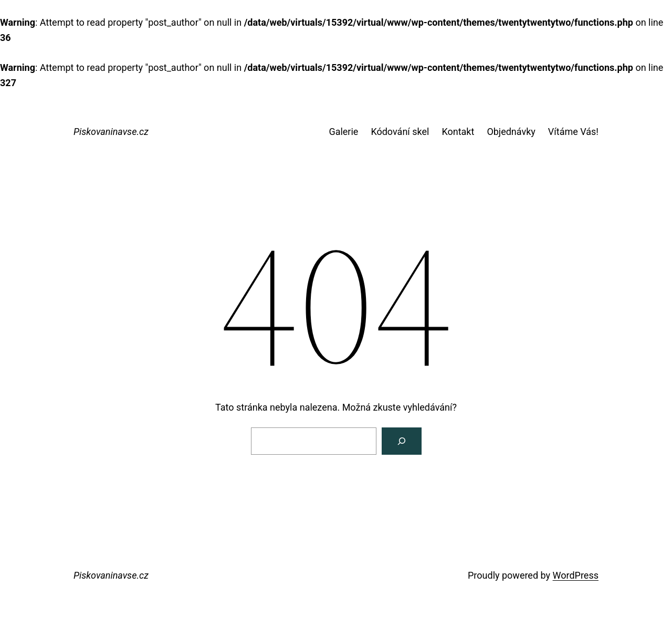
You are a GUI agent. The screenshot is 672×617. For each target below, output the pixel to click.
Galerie (343, 132)
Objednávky (511, 132)
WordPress (576, 575)
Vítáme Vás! (573, 132)
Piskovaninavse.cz (111, 132)
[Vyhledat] (402, 441)
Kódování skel (400, 132)
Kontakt (458, 132)
